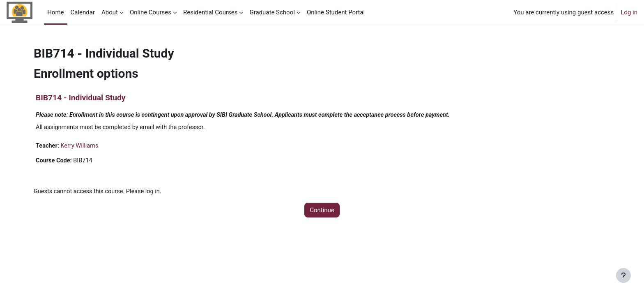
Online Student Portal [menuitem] (336, 12)
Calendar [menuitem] (83, 12)
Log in (629, 12)
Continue (322, 212)
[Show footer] (623, 275)
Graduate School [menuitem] (272, 12)
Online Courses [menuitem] (151, 12)
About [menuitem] (110, 12)
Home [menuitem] (55, 12)
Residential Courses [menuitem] (210, 12)
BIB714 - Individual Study (80, 98)
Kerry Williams (81, 146)
